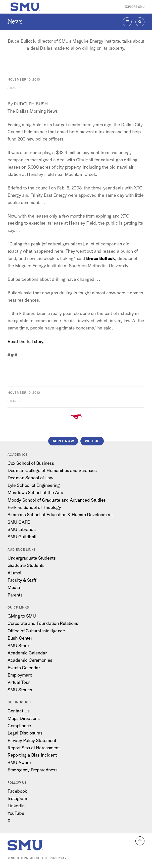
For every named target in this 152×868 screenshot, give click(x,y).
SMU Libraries (21, 529)
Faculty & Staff (22, 580)
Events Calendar (24, 668)
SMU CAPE (19, 522)
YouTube (16, 813)
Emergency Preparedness (32, 770)
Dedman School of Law (30, 478)
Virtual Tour (19, 682)
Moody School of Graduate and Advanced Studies (57, 500)
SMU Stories (20, 690)
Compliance (19, 726)
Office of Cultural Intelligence (36, 631)
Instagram (17, 798)
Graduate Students (26, 565)
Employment (20, 675)
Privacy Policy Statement (32, 740)
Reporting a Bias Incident (32, 755)
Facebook (17, 791)
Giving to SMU (22, 616)
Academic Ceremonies (30, 660)
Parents (15, 595)
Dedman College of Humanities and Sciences (52, 470)
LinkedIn (16, 806)
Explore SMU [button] (134, 7)
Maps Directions (23, 718)
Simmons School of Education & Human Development (60, 515)
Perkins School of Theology (34, 507)
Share (13, 88)
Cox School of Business (31, 463)
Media (14, 587)
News (15, 21)
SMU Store (18, 646)
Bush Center (20, 638)
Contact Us (18, 711)
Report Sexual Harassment (34, 748)
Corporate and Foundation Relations (43, 623)
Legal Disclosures (25, 733)
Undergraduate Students (32, 558)
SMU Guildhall (22, 537)
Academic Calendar (27, 653)
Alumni (14, 573)
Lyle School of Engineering (34, 485)
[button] (140, 841)
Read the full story (25, 341)
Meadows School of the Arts (35, 492)
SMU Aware (19, 762)
